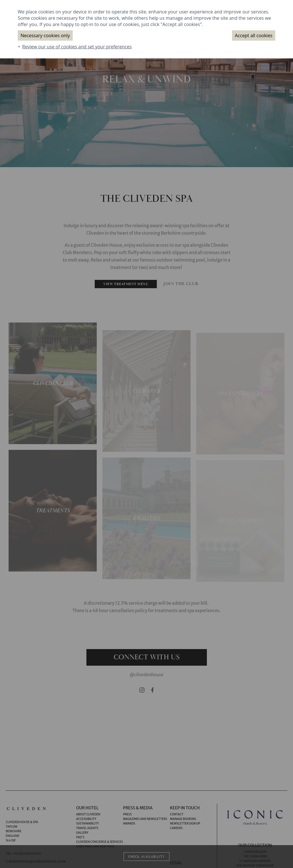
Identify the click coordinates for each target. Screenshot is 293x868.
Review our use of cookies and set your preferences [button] (77, 47)
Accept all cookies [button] (254, 35)
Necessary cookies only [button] (45, 35)
